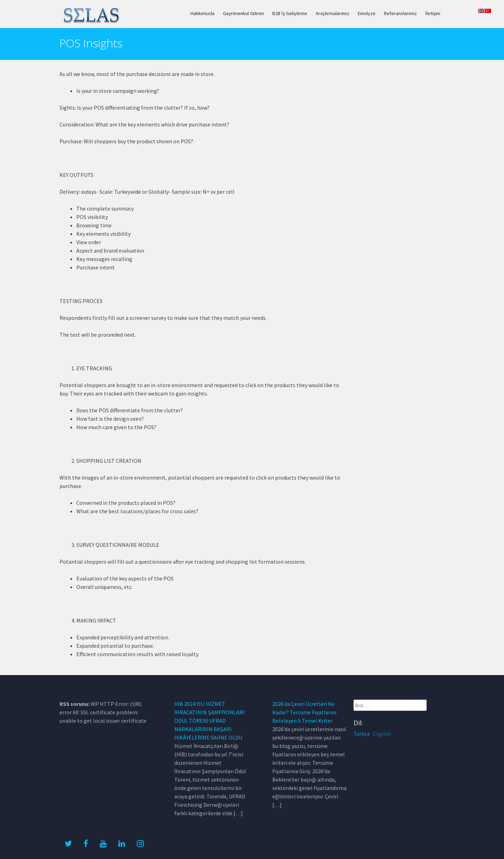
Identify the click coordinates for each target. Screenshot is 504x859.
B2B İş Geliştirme (290, 13)
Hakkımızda (202, 13)
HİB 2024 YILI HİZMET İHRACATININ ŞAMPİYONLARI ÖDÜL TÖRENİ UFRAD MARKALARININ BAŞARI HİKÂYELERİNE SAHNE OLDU (209, 721)
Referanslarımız (400, 13)
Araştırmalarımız (332, 13)
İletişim (433, 13)
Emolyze (367, 13)
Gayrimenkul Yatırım (243, 13)
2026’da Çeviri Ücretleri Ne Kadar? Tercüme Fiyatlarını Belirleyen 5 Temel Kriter (304, 712)
